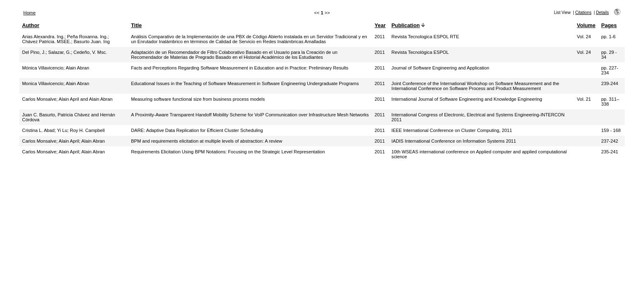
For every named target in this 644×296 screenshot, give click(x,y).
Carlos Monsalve (39, 99)
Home (30, 13)
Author (31, 25)
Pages (609, 25)
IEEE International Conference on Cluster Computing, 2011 (452, 130)
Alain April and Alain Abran (86, 99)
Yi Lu (62, 130)
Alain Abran (77, 68)
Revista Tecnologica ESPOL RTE (425, 37)
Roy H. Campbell (87, 130)
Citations (583, 13)
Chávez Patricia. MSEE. (47, 42)
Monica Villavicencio (43, 83)
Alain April (69, 141)
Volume (586, 25)
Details (602, 13)
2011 (380, 37)
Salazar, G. (59, 52)
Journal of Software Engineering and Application (440, 68)
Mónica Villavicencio (43, 68)
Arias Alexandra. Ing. (43, 37)
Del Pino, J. (34, 52)
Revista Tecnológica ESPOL (420, 52)
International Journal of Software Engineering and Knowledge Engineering (467, 99)
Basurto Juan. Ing (92, 42)
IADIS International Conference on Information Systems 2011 (454, 141)
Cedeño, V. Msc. (90, 52)
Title (136, 25)
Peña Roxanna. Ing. (87, 37)
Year (380, 25)
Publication (406, 25)
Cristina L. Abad (38, 130)
